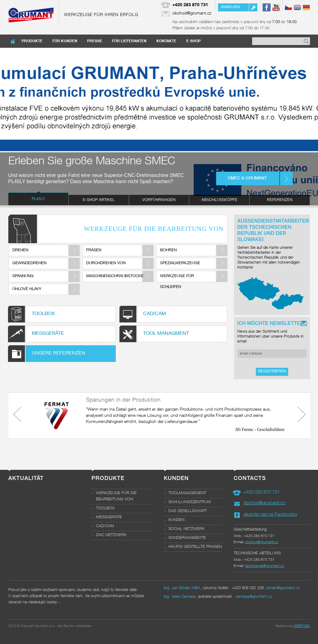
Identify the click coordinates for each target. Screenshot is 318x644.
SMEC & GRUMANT (247, 178)
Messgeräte (109, 517)
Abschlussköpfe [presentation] (219, 200)
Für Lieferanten (129, 41)
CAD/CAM (105, 526)
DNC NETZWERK (111, 535)
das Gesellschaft (188, 511)
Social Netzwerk (186, 529)
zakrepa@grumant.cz (254, 597)
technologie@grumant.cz (265, 566)
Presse (95, 41)
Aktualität (26, 479)
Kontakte (166, 41)
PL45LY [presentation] (38, 199)
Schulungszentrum (190, 502)
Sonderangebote (187, 538)
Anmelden (230, 7)
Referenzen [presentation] (280, 200)
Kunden (176, 520)
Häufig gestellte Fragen (195, 547)
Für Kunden (65, 41)
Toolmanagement (187, 493)
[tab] (38, 200)
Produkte (32, 41)
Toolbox (105, 509)
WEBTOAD (302, 626)
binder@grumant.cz (283, 588)
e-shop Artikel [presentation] (99, 200)
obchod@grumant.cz (192, 14)
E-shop (193, 41)
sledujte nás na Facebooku (270, 515)
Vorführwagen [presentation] (159, 200)
